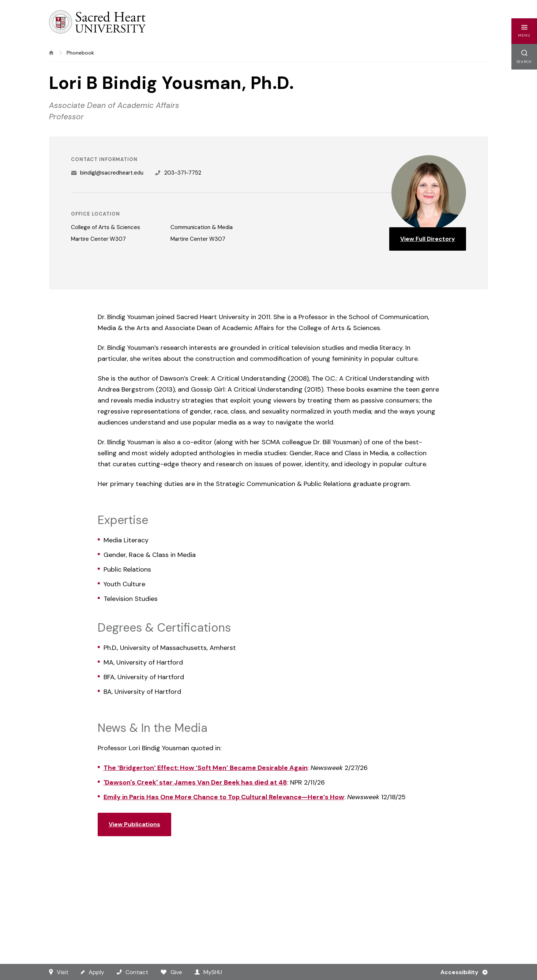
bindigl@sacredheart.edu (112, 173)
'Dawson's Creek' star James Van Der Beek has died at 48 (195, 782)
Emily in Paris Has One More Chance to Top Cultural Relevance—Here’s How (224, 797)
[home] (51, 53)
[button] (524, 31)
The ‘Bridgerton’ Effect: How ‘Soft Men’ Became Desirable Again (206, 768)
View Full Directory (428, 239)
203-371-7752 (183, 173)
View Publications (134, 824)
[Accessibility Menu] (461, 972)
